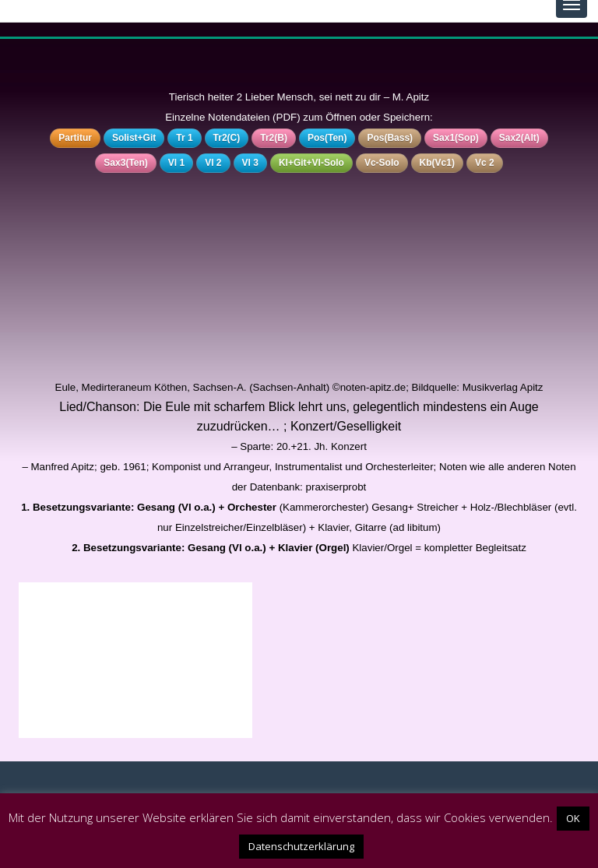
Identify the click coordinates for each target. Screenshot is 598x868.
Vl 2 (213, 163)
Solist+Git (134, 138)
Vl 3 (250, 163)
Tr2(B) (274, 138)
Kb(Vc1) (437, 163)
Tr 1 (184, 138)
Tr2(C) (227, 138)
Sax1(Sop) (456, 138)
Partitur (75, 138)
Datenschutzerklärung (301, 846)
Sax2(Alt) (519, 138)
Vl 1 (176, 163)
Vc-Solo (382, 163)
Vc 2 (485, 163)
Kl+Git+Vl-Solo (311, 163)
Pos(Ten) (327, 138)
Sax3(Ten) (125, 163)
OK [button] (573, 818)
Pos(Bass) (390, 138)
